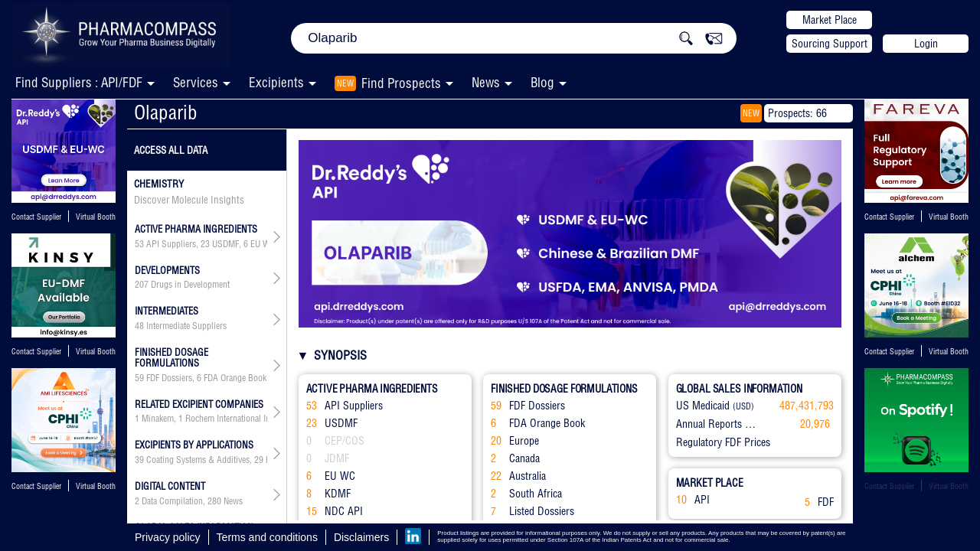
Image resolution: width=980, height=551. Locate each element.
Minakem (158, 419)
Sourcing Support (830, 44)
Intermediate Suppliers (186, 326)
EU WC (263, 244)
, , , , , (201, 244)
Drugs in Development (190, 285)
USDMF (225, 244)
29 (259, 460)
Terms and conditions (267, 537)
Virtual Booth (96, 217)
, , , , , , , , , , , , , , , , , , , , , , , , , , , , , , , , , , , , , (201, 419)
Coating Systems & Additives (198, 460)
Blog (542, 82)
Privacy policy (168, 537)
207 (142, 285)
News (486, 82)
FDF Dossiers (169, 378)
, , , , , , (201, 378)
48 (139, 326)
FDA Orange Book (235, 378)
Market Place (830, 20)
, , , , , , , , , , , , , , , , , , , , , (201, 460)
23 (205, 244)
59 (139, 378)
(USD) (743, 406)
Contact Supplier (36, 217)
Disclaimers (361, 537)
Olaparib (166, 112)
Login (926, 44)
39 (139, 460)
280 (214, 501)
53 (139, 244)
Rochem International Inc (230, 419)
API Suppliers (171, 244)
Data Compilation (172, 501)
